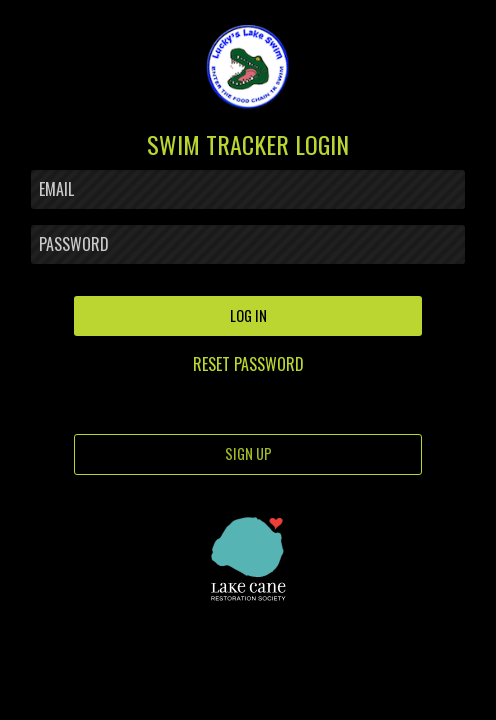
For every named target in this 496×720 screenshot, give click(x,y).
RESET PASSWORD (248, 364)
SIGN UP (248, 453)
